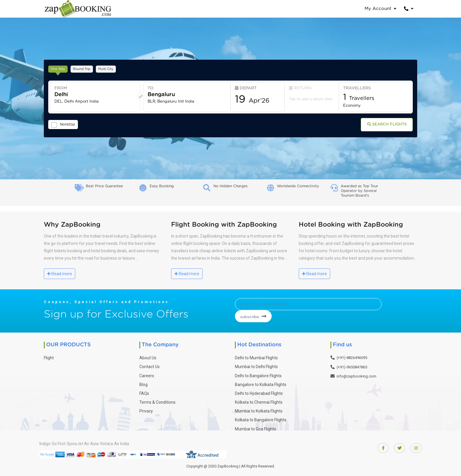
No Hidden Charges (230, 186)
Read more (60, 274)
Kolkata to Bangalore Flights (261, 419)
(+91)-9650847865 (352, 366)
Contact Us (150, 366)
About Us (148, 357)
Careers (147, 375)
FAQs (144, 392)
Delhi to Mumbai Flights (256, 357)
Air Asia (108, 442)
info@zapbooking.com (356, 375)
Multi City (119, 68)
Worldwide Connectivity (298, 186)
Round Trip (90, 68)
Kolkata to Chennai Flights (259, 401)
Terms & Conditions (157, 401)
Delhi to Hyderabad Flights (259, 392)
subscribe (370, 306)
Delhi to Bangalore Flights (258, 375)
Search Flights (381, 126)
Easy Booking (162, 186)
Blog (143, 383)
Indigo (45, 442)
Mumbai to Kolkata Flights (259, 410)
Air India (150, 442)
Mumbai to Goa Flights (255, 428)
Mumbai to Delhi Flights (256, 366)
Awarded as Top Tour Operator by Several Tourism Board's (359, 191)
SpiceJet (86, 442)
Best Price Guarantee (104, 186)
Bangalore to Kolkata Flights (261, 383)
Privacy (146, 410)
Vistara (129, 442)
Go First (64, 442)
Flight (49, 357)
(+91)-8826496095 (352, 357)
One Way (61, 68)
